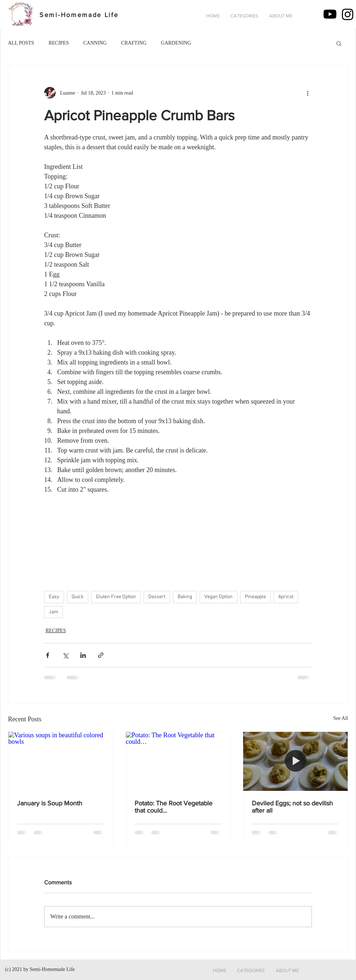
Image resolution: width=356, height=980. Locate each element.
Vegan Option (219, 597)
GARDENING (176, 43)
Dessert (157, 597)
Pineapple (255, 597)
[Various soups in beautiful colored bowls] (61, 761)
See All (341, 718)
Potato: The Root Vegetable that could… (173, 807)
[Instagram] (348, 14)
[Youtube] (330, 14)
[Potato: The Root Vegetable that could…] (178, 761)
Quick (78, 597)
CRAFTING (134, 43)
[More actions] (308, 93)
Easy (54, 597)
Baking (185, 597)
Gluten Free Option (116, 597)
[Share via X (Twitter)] (65, 655)
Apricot (286, 597)
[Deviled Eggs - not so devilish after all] (295, 761)
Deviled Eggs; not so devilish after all (292, 807)
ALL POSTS (21, 43)
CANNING (95, 43)
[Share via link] (101, 655)
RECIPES (59, 43)
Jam (54, 612)
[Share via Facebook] (48, 655)
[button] (244, 16)
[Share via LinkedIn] (83, 655)
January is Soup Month (50, 803)
